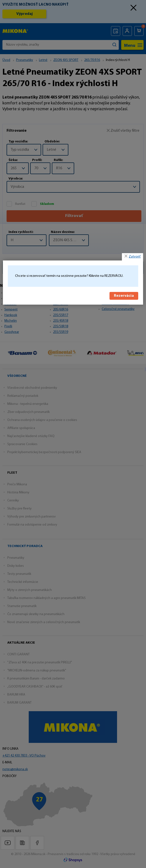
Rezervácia (124, 296)
